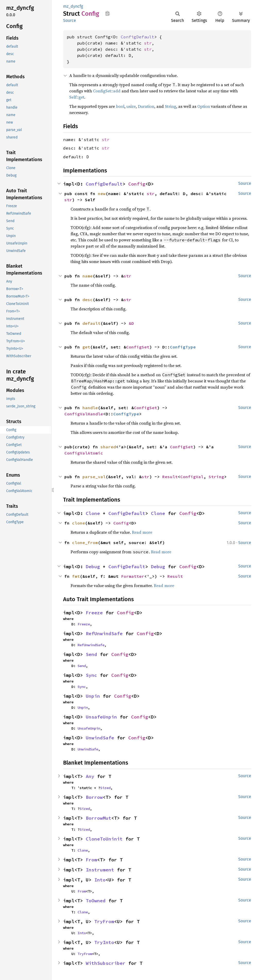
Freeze (94, 613)
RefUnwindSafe (104, 633)
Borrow (94, 797)
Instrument (100, 870)
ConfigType (183, 347)
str (148, 43)
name (88, 276)
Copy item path (108, 13)
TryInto (104, 942)
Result (170, 477)
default (91, 323)
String (171, 106)
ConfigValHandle (84, 414)
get (86, 347)
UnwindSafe (100, 738)
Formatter (133, 576)
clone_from (85, 542)
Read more (142, 532)
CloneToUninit (104, 839)
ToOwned (96, 901)
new (102, 194)
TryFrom (104, 921)
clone (79, 523)
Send (91, 654)
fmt (76, 576)
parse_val (94, 477)
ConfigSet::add (107, 91)
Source (70, 20)
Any (90, 776)
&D (131, 323)
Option (204, 106)
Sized (105, 788)
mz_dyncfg (73, 6)
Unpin (93, 696)
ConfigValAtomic (84, 453)
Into (100, 880)
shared (108, 447)
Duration (146, 106)
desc (88, 300)
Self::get (77, 97)
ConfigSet (138, 347)
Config (137, 184)
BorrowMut (99, 818)
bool (120, 106)
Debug (93, 567)
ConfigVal (192, 477)
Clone (93, 513)
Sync (91, 675)
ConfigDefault (138, 37)
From (91, 860)
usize (131, 106)
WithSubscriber (106, 963)
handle (90, 408)
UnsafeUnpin (101, 717)
